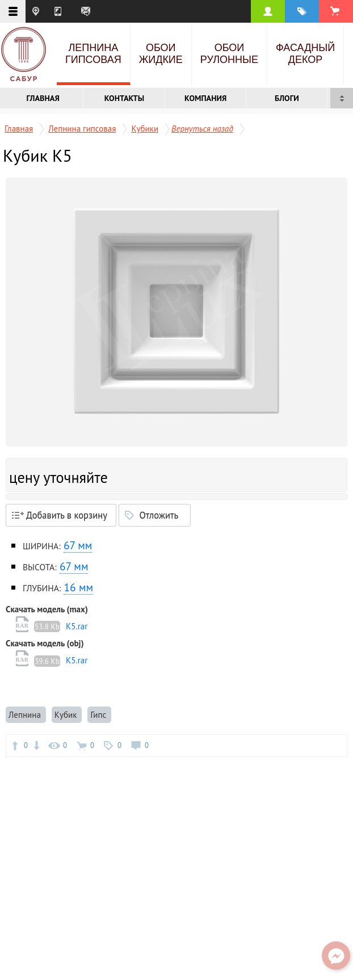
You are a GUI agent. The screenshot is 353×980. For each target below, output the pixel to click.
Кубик (67, 715)
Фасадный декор (305, 54)
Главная (43, 98)
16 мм (78, 587)
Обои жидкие (161, 54)
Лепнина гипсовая (93, 54)
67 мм (78, 545)
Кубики (145, 129)
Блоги (287, 98)
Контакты (124, 98)
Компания (205, 98)
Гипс (99, 715)
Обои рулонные (229, 54)
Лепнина (26, 715)
